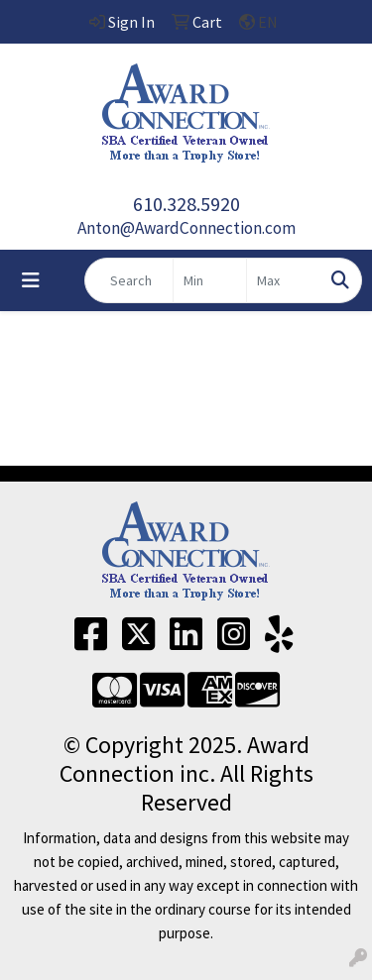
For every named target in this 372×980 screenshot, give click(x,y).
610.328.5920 (186, 204)
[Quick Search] (129, 280)
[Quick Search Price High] (283, 280)
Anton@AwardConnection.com (186, 228)
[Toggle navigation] (31, 280)
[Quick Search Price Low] (210, 280)
